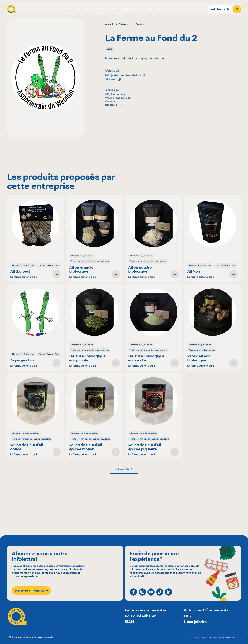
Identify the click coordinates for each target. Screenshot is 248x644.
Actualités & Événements (206, 617)
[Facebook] (133, 595)
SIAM (129, 629)
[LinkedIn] (169, 595)
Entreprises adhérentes (146, 617)
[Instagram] (142, 595)
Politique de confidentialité (223, 638)
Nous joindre (195, 629)
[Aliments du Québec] (11, 9)
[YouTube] (151, 595)
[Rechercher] (237, 9)
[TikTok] (160, 595)
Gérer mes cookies (198, 638)
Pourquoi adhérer (140, 623)
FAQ (188, 623)
